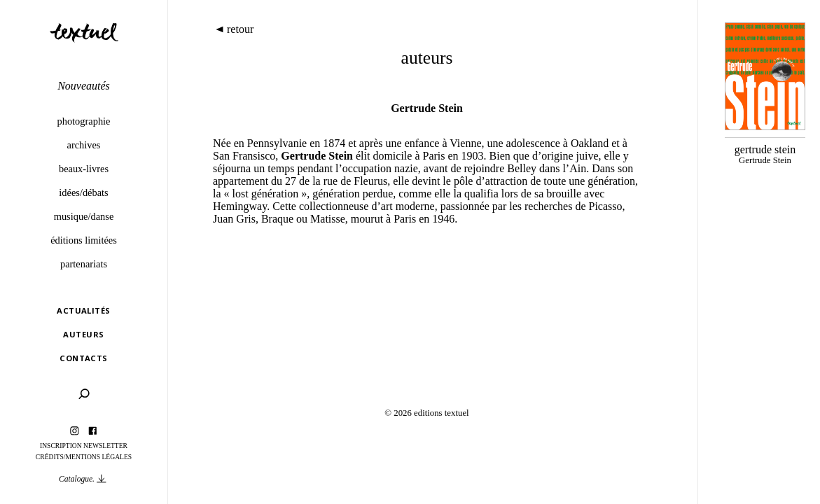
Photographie (84, 121)
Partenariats (84, 264)
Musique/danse (84, 216)
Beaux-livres (84, 169)
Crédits (50, 457)
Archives (84, 145)
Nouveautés (84, 86)
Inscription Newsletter (84, 446)
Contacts (84, 358)
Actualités (83, 310)
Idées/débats (83, 192)
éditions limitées (84, 240)
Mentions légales (99, 457)
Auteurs (83, 334)
